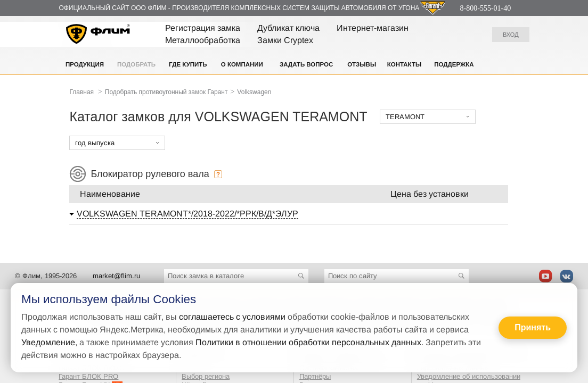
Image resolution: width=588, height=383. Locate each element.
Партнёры (315, 376)
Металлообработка (203, 40)
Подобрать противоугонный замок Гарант (166, 92)
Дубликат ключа (288, 28)
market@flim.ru (116, 276)
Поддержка (454, 64)
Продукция (85, 64)
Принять (533, 327)
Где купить (188, 64)
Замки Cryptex (285, 40)
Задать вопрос (306, 64)
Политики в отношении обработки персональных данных (308, 342)
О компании (242, 64)
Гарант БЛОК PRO (88, 376)
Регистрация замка (203, 28)
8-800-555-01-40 (486, 8)
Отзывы (362, 64)
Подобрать (136, 64)
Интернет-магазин (373, 28)
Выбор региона (206, 376)
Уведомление (48, 342)
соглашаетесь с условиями (232, 317)
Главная (81, 92)
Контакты (404, 64)
